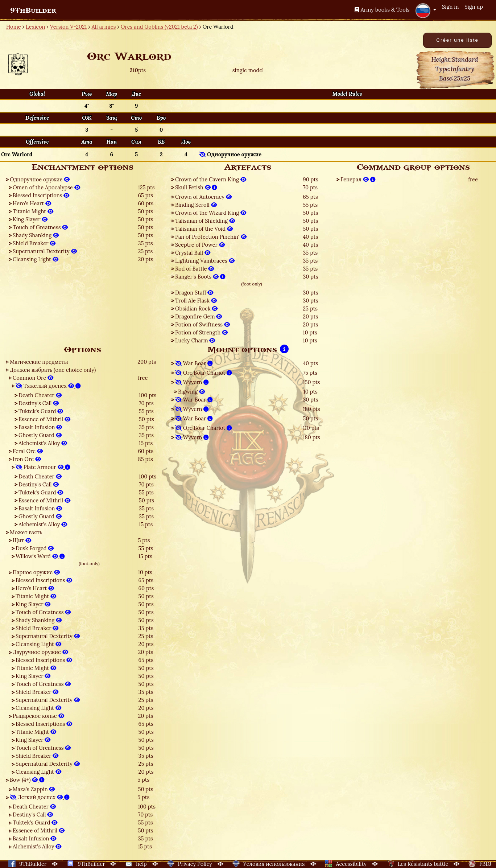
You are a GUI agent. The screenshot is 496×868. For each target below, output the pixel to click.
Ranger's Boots (200, 277)
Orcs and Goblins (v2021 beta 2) (159, 27)
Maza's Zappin (34, 789)
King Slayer (30, 219)
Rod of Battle (195, 269)
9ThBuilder (33, 11)
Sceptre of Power (200, 245)
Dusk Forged (35, 548)
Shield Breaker (34, 243)
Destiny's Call (39, 403)
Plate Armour (43, 467)
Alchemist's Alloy (43, 443)
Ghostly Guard (40, 435)
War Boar (194, 363)
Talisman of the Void (204, 229)
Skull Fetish (196, 187)
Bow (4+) (27, 780)
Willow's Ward (40, 556)
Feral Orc (28, 451)
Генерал (358, 179)
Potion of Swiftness (202, 324)
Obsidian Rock (196, 308)
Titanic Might (33, 211)
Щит (22, 540)
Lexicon (35, 27)
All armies (104, 27)
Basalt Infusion (40, 427)
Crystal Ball (193, 253)
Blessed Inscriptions (41, 195)
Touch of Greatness (40, 227)
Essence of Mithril (44, 419)
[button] (426, 11)
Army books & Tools (382, 10)
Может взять (26, 532)
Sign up (474, 7)
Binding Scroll (196, 205)
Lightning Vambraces (205, 261)
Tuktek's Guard (41, 411)
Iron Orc (27, 459)
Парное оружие (36, 572)
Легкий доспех (40, 797)
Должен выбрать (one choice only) (53, 370)
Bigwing (191, 392)
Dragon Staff (194, 293)
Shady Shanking (36, 235)
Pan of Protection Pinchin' (211, 237)
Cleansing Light (36, 259)
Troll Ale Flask (196, 301)
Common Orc (33, 378)
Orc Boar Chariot (204, 373)
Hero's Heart (32, 203)
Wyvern (192, 382)
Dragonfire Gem (199, 316)
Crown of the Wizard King (211, 213)
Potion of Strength (201, 332)
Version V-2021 (68, 27)
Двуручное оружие (40, 652)
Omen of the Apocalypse (46, 187)
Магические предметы (39, 362)
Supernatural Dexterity (45, 251)
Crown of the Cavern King (211, 179)
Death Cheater (40, 395)
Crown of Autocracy (203, 197)
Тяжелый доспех (48, 386)
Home (14, 27)
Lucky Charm (195, 340)
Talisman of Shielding (205, 221)
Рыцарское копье (38, 716)
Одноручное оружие (40, 179)
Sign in (450, 7)
